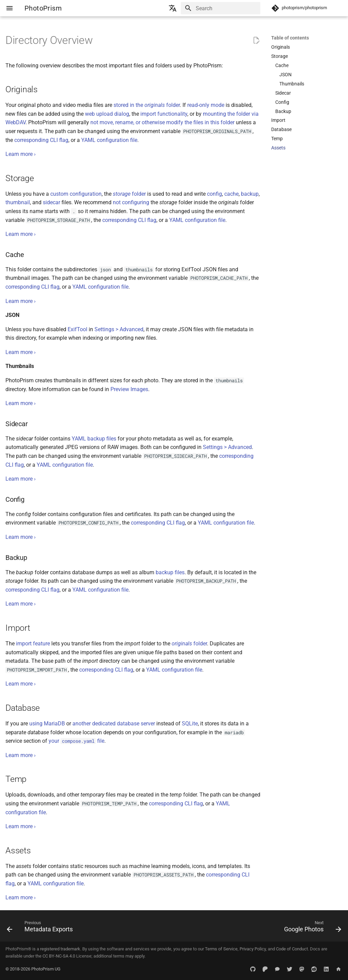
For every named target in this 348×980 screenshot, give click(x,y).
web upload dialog (107, 114)
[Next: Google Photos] (311, 928)
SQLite (190, 724)
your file (76, 741)
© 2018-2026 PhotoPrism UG (33, 969)
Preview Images (129, 389)
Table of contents (290, 38)
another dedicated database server (114, 724)
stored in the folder (147, 105)
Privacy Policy (253, 949)
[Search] (221, 8)
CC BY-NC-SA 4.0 (59, 956)
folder (129, 194)
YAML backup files (94, 439)
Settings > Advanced (119, 329)
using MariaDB (47, 724)
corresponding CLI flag (41, 140)
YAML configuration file (109, 140)
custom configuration (76, 194)
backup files (170, 572)
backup (250, 194)
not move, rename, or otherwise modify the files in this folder (162, 122)
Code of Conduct (292, 949)
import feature (33, 644)
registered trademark (60, 949)
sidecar (51, 202)
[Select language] (173, 8)
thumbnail (18, 202)
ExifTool (77, 329)
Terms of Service (221, 949)
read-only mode (206, 105)
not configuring (131, 202)
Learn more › (21, 154)
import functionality (164, 114)
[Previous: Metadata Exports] (41, 928)
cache (231, 194)
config (214, 194)
